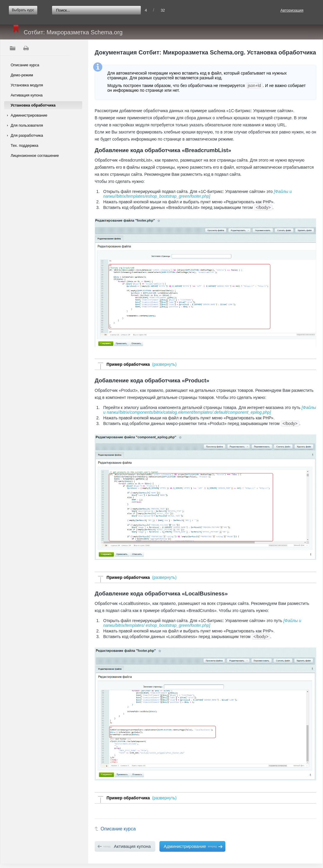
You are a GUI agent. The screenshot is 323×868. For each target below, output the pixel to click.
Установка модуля (27, 85)
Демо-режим (22, 75)
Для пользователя (27, 125)
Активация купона (27, 95)
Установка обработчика (33, 105)
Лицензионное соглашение (35, 156)
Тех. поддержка (24, 145)
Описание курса (25, 65)
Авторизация (292, 10)
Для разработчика (27, 135)
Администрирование (29, 115)
